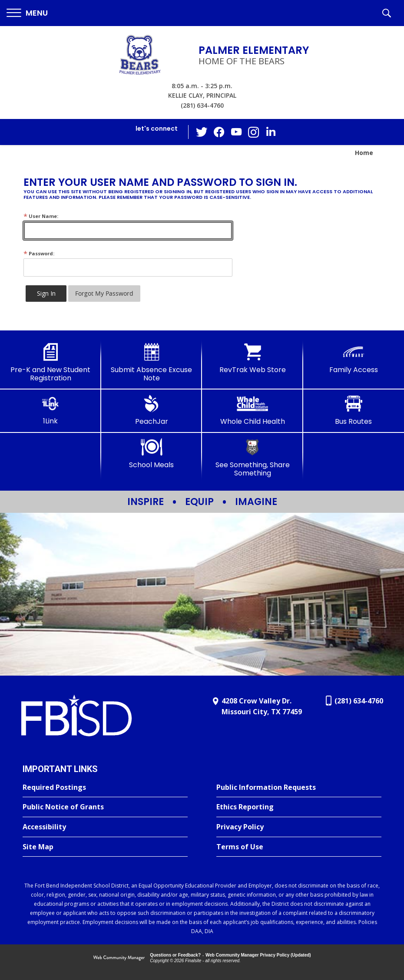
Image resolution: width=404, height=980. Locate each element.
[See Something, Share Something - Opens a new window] (253, 458)
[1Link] (51, 410)
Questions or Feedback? (175, 955)
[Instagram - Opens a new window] (254, 132)
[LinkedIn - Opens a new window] (271, 131)
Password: (39, 253)
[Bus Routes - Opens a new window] (354, 410)
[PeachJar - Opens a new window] (152, 410)
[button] (27, 13)
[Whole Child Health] (253, 410)
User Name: (41, 216)
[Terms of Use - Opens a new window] (299, 847)
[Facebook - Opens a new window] (219, 132)
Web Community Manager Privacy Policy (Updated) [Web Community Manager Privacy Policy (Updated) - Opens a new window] (258, 955)
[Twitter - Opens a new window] (202, 132)
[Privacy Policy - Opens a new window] (299, 827)
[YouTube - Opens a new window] (236, 132)
